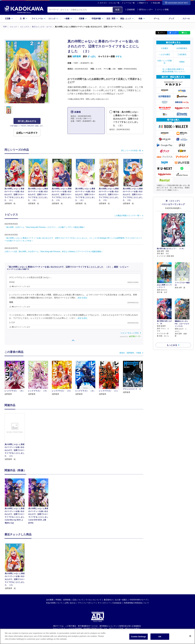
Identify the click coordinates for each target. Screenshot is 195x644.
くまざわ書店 (165, 54)
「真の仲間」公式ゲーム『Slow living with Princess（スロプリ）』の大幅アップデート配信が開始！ (45, 227)
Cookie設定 (117, 603)
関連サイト (144, 3)
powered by (131, 337)
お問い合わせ (70, 603)
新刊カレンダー (145, 10)
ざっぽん (92, 56)
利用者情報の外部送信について (136, 603)
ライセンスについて (93, 600)
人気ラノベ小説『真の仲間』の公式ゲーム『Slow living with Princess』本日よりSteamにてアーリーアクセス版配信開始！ (54, 252)
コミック (53, 19)
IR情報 (58, 600)
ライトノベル (39, 19)
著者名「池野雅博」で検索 (130, 353)
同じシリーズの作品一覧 (131, 151)
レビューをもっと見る (130, 333)
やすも (119, 56)
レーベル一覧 (129, 3)
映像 (142, 19)
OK (160, 637)
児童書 (83, 19)
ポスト (163, 33)
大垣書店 (165, 48)
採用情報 (67, 600)
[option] (16, 437)
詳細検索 (130, 10)
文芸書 (9, 19)
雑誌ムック (127, 19)
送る (186, 33)
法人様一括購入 (121, 600)
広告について (78, 600)
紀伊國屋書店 (182, 48)
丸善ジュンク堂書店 (165, 62)
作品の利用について (54, 603)
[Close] (190, 636)
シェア (174, 33)
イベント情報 (162, 10)
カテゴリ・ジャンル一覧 (109, 3)
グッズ (171, 19)
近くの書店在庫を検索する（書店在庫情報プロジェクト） (173, 70)
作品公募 (156, 3)
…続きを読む (82, 298)
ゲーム (157, 19)
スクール (186, 19)
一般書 (68, 19)
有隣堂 (182, 62)
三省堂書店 (182, 54)
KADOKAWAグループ (138, 600)
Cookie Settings (138, 637)
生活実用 (112, 19)
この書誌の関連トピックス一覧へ (127, 216)
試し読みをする (27, 121)
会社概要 (50, 600)
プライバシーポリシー (86, 603)
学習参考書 (97, 19)
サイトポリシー (104, 603)
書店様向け (108, 600)
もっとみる (172, 337)
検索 (117, 10)
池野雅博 (76, 56)
